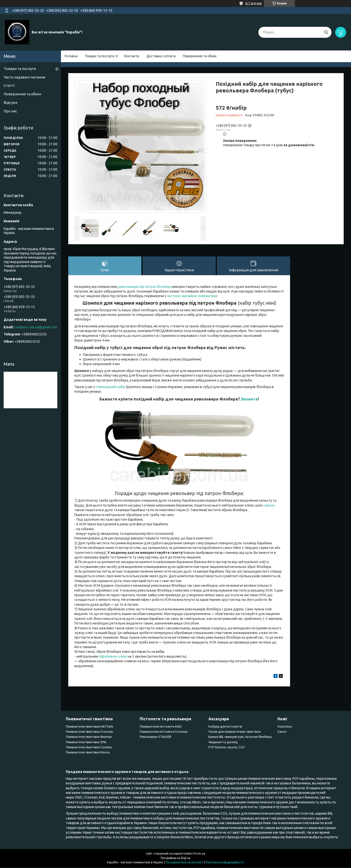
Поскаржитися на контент (185, 863)
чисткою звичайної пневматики (192, 297)
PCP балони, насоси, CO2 (227, 748)
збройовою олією (113, 657)
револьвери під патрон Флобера (145, 288)
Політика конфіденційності (225, 863)
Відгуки (10, 102)
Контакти (132, 56)
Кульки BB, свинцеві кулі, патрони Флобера (240, 738)
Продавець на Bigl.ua (175, 859)
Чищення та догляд (223, 743)
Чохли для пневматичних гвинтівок (235, 733)
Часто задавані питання (24, 77)
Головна (71, 56)
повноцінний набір (111, 388)
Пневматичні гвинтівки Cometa (89, 748)
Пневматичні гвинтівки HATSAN (89, 728)
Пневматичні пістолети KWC (161, 728)
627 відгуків (253, 3)
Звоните (249, 400)
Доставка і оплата (161, 56)
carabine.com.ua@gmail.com (36, 327)
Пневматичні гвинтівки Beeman (89, 738)
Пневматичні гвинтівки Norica (88, 753)
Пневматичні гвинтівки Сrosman (89, 733)
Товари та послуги (100, 56)
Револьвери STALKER (156, 738)
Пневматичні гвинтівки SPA (86, 743)
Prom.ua (199, 854)
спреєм (269, 506)
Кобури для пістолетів (225, 728)
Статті (9, 85)
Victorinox (285, 728)
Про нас (10, 111)
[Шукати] (326, 32)
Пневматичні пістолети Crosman (164, 733)
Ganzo (282, 733)
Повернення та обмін (200, 56)
